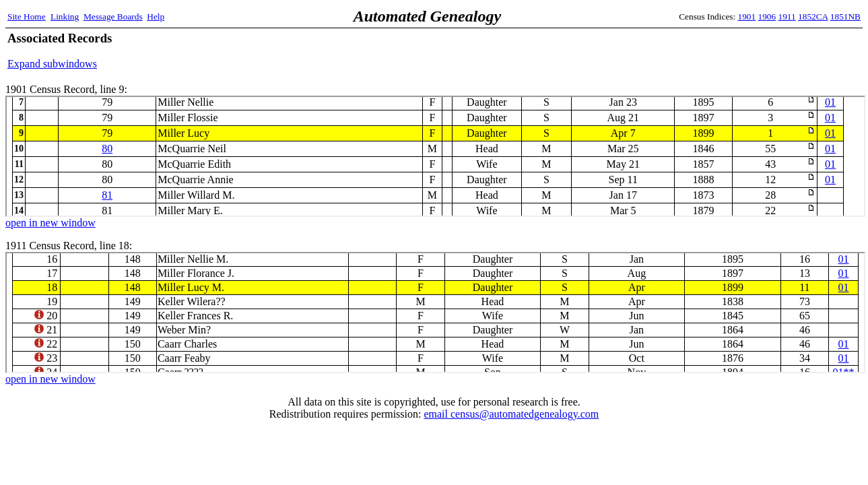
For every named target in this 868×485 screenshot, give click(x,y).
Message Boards (113, 17)
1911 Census (435, 313)
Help (156, 17)
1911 (787, 17)
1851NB (845, 17)
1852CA (813, 17)
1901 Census (435, 156)
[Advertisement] (703, 51)
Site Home (27, 17)
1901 (747, 17)
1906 (767, 17)
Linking (65, 17)
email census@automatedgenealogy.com (511, 414)
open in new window (51, 223)
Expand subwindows (52, 64)
